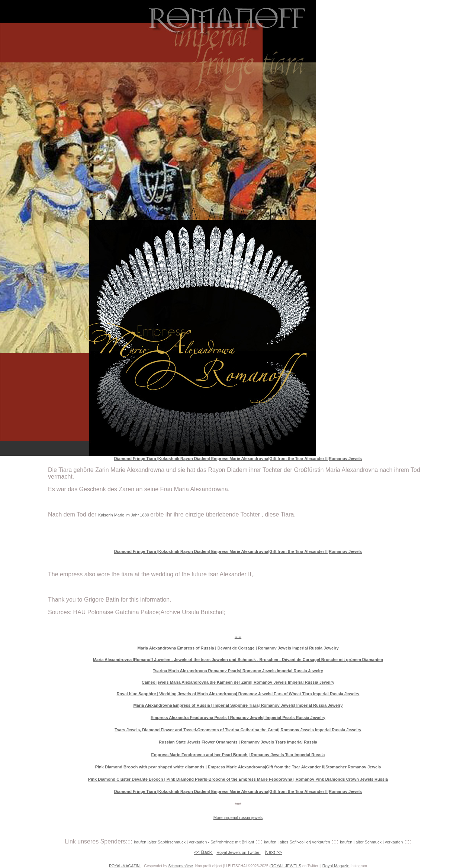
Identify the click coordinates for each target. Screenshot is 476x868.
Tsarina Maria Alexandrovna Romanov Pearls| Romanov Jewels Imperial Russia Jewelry (238, 671)
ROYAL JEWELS (286, 866)
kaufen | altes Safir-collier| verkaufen (297, 842)
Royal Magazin (336, 866)
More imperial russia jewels (238, 817)
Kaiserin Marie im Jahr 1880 (124, 515)
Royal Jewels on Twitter (238, 852)
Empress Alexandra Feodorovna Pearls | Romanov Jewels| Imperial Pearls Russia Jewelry (238, 718)
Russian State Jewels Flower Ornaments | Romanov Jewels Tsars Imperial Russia (238, 742)
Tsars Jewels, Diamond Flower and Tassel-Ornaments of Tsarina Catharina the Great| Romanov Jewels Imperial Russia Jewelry (238, 730)
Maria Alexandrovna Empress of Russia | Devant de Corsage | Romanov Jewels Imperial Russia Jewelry (238, 648)
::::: (238, 637)
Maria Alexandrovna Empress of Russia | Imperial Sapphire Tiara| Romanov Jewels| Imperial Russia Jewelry (238, 705)
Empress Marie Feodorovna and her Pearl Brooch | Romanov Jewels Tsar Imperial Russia (238, 755)
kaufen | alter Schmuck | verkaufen (371, 842)
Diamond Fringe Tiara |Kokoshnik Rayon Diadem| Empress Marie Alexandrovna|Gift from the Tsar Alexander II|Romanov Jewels (238, 459)
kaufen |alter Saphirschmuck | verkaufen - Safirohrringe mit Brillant (194, 842)
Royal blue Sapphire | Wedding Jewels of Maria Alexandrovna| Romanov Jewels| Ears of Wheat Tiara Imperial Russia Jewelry (238, 694)
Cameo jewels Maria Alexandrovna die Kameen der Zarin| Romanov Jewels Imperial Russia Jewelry (238, 682)
